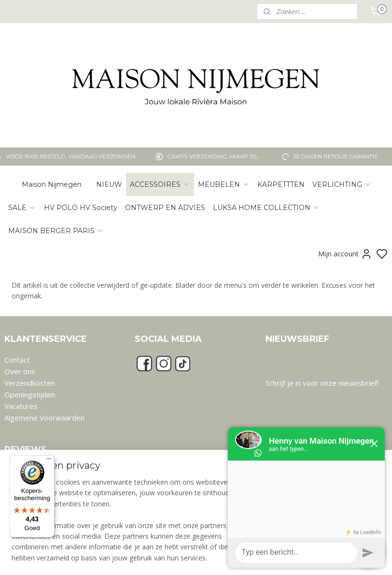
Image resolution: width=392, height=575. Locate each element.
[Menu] (49, 461)
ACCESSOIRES (160, 184)
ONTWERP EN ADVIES (165, 208)
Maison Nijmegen (52, 184)
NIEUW (109, 184)
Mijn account (345, 254)
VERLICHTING (342, 184)
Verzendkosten (30, 383)
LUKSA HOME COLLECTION (266, 208)
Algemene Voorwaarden (44, 418)
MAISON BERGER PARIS (56, 231)
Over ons (20, 371)
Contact (17, 360)
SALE (22, 208)
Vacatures (21, 406)
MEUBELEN (224, 184)
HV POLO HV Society (81, 208)
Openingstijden (30, 394)
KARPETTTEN (281, 184)
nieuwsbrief (358, 383)
